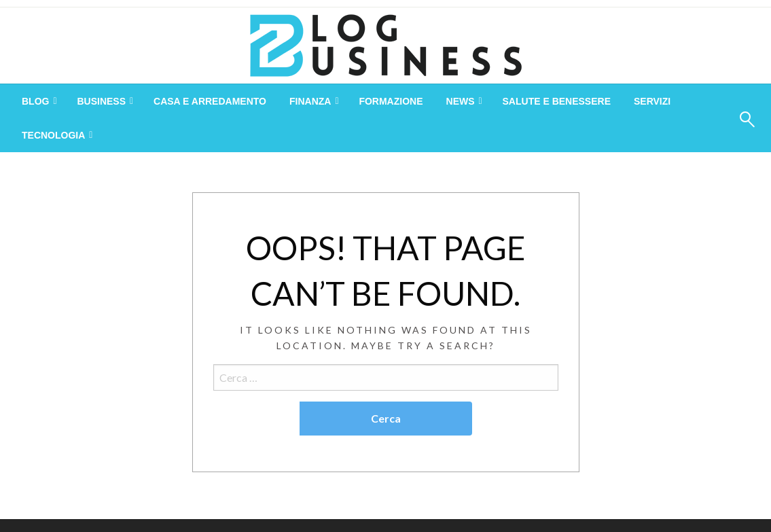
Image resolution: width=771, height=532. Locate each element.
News (461, 101)
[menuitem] (38, 101)
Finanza (310, 101)
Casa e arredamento (210, 101)
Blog (35, 101)
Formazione (391, 101)
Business (101, 101)
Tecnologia (53, 135)
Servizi (652, 101)
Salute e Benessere (557, 101)
